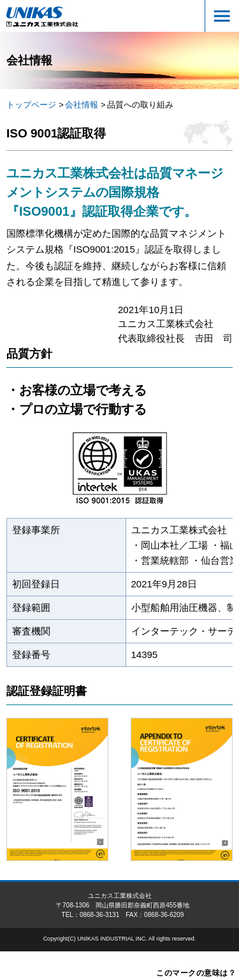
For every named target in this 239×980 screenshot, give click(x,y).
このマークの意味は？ (196, 973)
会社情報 (82, 105)
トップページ (31, 105)
